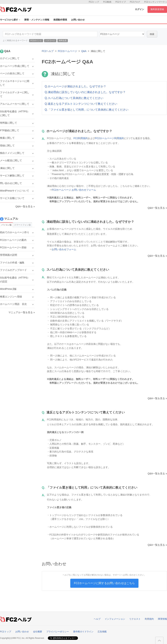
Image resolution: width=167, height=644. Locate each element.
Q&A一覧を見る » (157, 208)
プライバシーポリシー (58, 632)
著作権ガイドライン (83, 632)
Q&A (84, 51)
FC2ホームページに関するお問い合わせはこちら (104, 583)
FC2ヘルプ (48, 51)
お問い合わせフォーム (64, 249)
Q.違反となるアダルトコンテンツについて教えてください (81, 104)
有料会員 (63, 40)
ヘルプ (97, 619)
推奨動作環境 (60, 20)
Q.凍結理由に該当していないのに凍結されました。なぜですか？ (85, 92)
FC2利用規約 (81, 138)
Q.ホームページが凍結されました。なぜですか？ (75, 86)
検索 (152, 34)
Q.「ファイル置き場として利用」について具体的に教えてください (87, 110)
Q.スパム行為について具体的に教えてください (74, 98)
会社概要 (38, 632)
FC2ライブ (121, 2)
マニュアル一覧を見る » (22, 312)
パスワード (50, 40)
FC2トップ (94, 2)
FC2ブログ (135, 2)
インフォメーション (115, 619)
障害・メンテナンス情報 (37, 20)
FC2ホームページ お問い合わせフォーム (74, 190)
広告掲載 (102, 632)
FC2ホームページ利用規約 (110, 138)
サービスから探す (10, 20)
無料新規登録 (157, 9)
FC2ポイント (36, 40)
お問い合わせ (78, 20)
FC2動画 (107, 2)
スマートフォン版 (22, 225)
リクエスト (135, 619)
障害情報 (162, 619)
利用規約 (149, 619)
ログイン (140, 9)
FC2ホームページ (67, 51)
